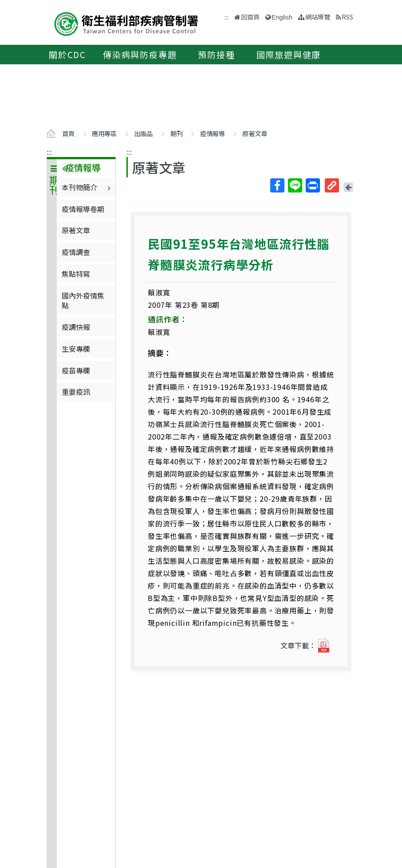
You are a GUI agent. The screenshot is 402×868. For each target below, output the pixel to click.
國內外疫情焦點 (83, 300)
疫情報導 (213, 133)
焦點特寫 (76, 274)
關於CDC (67, 55)
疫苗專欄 (76, 370)
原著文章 (255, 133)
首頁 (68, 133)
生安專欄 (76, 349)
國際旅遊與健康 (289, 55)
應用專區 (104, 133)
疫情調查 (76, 252)
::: (49, 152)
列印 (312, 185)
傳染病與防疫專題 (140, 55)
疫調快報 (76, 327)
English (282, 17)
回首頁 (250, 17)
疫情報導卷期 (83, 209)
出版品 (143, 133)
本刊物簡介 (87, 187)
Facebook (277, 185)
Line (295, 185)
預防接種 (216, 55)
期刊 (177, 133)
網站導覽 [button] (318, 17)
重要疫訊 (76, 392)
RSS (347, 17)
